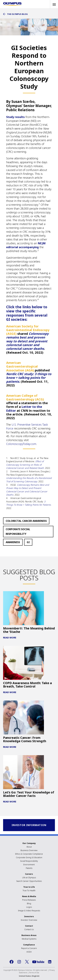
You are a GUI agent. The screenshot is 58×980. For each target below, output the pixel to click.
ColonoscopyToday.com (21, 444)
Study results (16, 117)
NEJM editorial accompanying (26, 245)
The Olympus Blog (17, 14)
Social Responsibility (29, 861)
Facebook (11, 962)
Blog (29, 903)
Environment (29, 865)
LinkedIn (50, 962)
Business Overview (29, 850)
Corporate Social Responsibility (18, 532)
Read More (10, 637)
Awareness (13, 542)
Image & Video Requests (29, 911)
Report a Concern (29, 948)
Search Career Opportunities (29, 881)
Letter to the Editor (24, 408)
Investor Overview (29, 920)
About (29, 847)
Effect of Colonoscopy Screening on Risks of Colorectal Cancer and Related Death (25, 465)
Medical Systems (29, 939)
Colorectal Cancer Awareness (26, 521)
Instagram (19, 962)
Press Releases (29, 900)
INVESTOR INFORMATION (29, 825)
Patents (29, 868)
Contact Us (29, 929)
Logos (29, 907)
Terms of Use (34, 973)
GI (28, 542)
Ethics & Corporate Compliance (29, 854)
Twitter (27, 962)
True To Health (29, 891)
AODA (29, 952)
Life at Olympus (29, 878)
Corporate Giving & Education (29, 857)
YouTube (38, 962)
